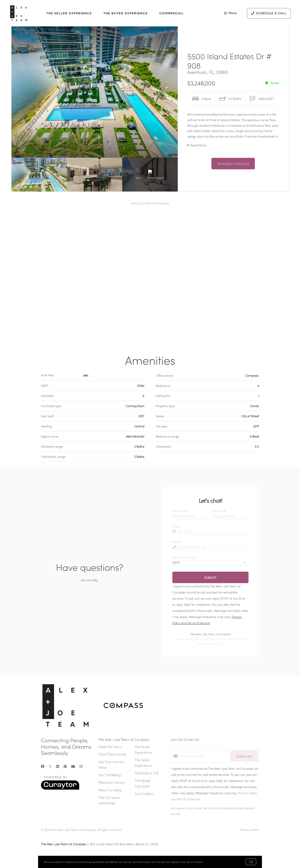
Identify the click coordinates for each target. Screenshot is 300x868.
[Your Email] (213, 531)
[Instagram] (81, 766)
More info (209, 862)
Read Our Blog (110, 790)
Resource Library (111, 782)
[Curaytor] (60, 789)
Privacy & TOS (215, 644)
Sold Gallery (144, 793)
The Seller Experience (69, 13)
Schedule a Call (147, 773)
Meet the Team (110, 747)
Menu (230, 13)
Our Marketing (110, 775)
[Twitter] (50, 766)
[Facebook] (43, 766)
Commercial (171, 13)
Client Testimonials (112, 754)
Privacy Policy (250, 830)
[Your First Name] (190, 516)
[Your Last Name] (230, 516)
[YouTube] (73, 766)
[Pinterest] (65, 766)
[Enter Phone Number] (213, 547)
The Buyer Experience (126, 13)
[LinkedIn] (58, 766)
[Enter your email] (204, 756)
